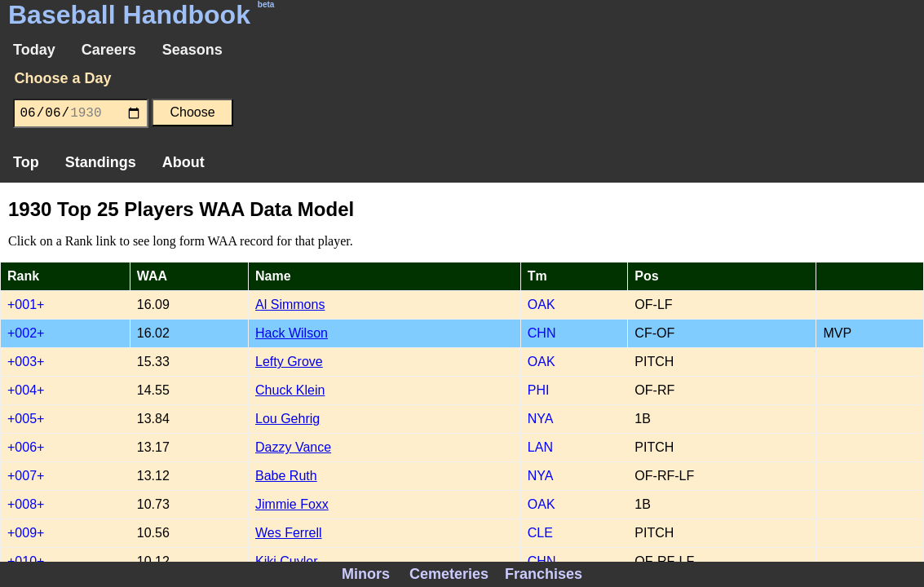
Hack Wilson (292, 333)
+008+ (26, 504)
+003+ (26, 362)
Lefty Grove (289, 362)
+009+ (26, 533)
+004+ (26, 390)
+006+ (26, 447)
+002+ (26, 333)
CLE (540, 533)
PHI (539, 390)
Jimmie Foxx (292, 504)
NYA (541, 419)
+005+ (26, 419)
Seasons (192, 50)
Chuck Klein (290, 390)
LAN (540, 447)
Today (34, 50)
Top (26, 162)
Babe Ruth (286, 476)
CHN (542, 333)
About (183, 162)
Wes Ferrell (289, 533)
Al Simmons (290, 305)
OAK (542, 305)
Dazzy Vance (293, 447)
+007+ (26, 476)
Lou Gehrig (287, 419)
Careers (109, 50)
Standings (101, 162)
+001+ (26, 305)
